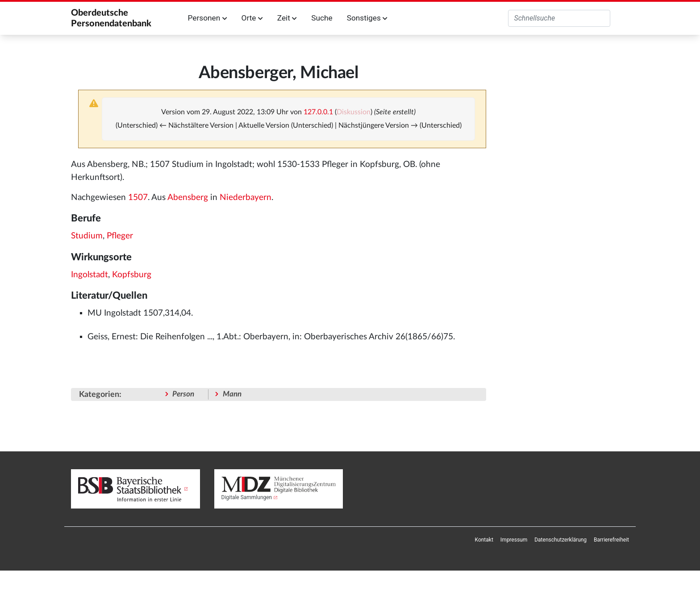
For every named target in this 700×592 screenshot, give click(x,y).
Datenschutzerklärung (560, 540)
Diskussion (354, 112)
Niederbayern (246, 198)
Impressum (514, 540)
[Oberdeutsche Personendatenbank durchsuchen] (559, 18)
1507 (138, 198)
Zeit (287, 18)
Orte (252, 18)
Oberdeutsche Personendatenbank (111, 18)
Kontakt (484, 540)
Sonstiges (367, 18)
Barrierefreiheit (611, 540)
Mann (232, 394)
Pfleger (120, 236)
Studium (87, 236)
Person (183, 394)
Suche (322, 18)
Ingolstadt (90, 275)
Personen (208, 18)
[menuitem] (484, 540)
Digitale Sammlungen (247, 497)
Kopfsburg (132, 275)
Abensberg (188, 198)
